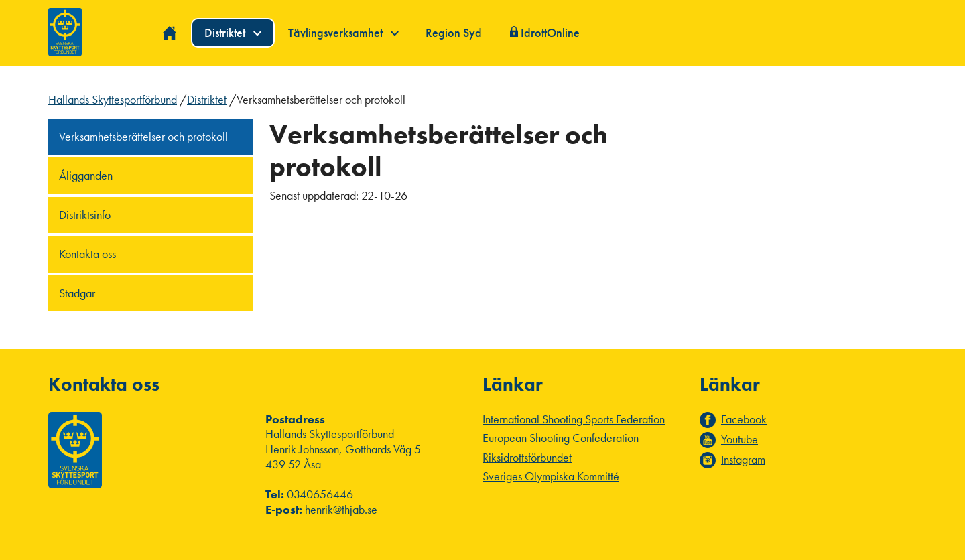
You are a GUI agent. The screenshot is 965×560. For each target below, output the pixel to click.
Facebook (744, 419)
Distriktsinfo (85, 215)
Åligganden (86, 175)
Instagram (743, 460)
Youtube (739, 439)
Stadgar (77, 293)
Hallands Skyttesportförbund (113, 99)
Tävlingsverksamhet (343, 32)
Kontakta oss (87, 254)
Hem (170, 33)
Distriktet (233, 32)
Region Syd (454, 32)
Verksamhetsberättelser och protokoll (143, 136)
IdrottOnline (550, 32)
